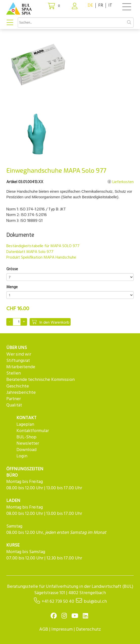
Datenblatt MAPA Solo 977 (30, 252)
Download (26, 450)
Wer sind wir (19, 354)
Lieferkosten (121, 182)
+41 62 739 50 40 (58, 602)
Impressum (62, 629)
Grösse (12, 269)
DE (90, 5)
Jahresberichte (21, 393)
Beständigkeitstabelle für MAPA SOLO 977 (43, 246)
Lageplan (25, 425)
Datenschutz (88, 629)
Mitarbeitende (21, 367)
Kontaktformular (33, 431)
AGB (44, 629)
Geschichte (18, 386)
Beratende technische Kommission (41, 380)
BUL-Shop (26, 437)
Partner (14, 399)
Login (22, 456)
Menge (12, 287)
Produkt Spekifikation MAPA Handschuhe (41, 258)
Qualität (14, 405)
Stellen (14, 373)
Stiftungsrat (18, 361)
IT (110, 5)
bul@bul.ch (95, 602)
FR (101, 5)
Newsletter (28, 444)
